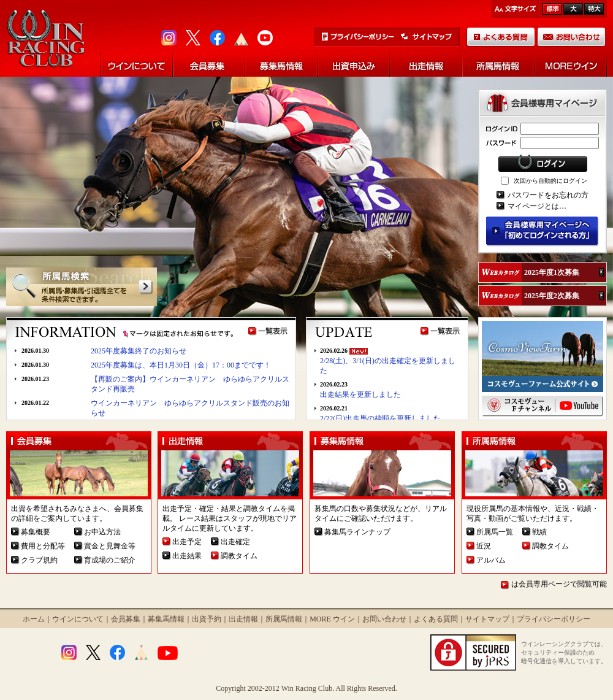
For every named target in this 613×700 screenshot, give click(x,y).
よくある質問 (436, 619)
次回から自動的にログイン (550, 181)
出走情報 (243, 619)
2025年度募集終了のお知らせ (139, 351)
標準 (552, 9)
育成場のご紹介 (110, 560)
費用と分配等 (43, 546)
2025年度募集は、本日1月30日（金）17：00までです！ (181, 365)
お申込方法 (102, 532)
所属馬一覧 (495, 532)
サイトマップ (487, 619)
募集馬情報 (166, 619)
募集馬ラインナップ (357, 532)
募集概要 (36, 532)
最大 (594, 9)
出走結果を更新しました (360, 394)
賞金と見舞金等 (110, 546)
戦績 (539, 532)
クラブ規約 (39, 560)
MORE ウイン (332, 619)
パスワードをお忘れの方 (548, 195)
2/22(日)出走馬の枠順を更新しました (380, 418)
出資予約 (207, 619)
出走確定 (235, 542)
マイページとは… (537, 206)
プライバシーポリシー (554, 619)
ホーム (34, 619)
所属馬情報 (284, 619)
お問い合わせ (384, 619)
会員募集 (126, 619)
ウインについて (78, 619)
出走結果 (187, 556)
